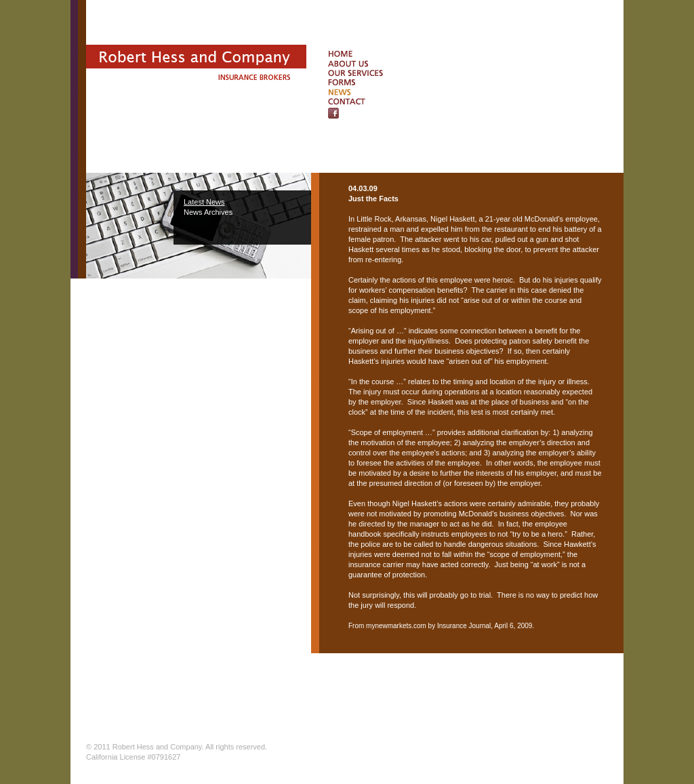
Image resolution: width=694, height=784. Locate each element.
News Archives (208, 212)
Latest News (204, 202)
